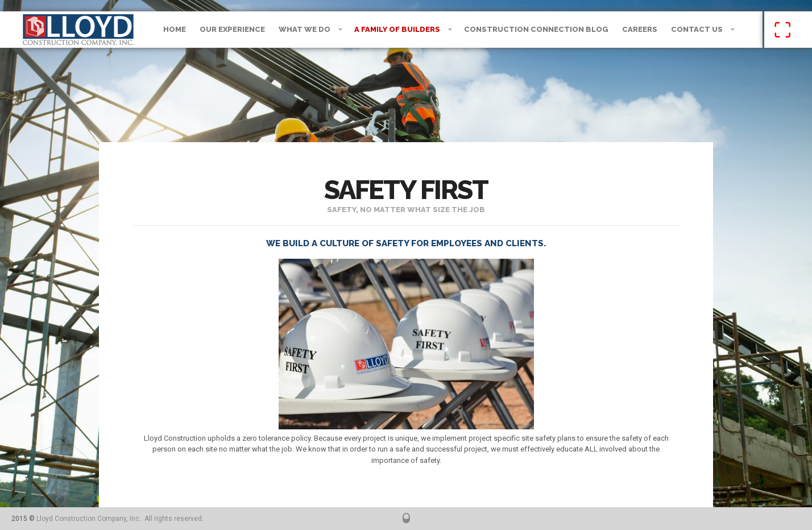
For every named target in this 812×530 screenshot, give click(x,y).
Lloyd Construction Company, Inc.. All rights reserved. (120, 519)
